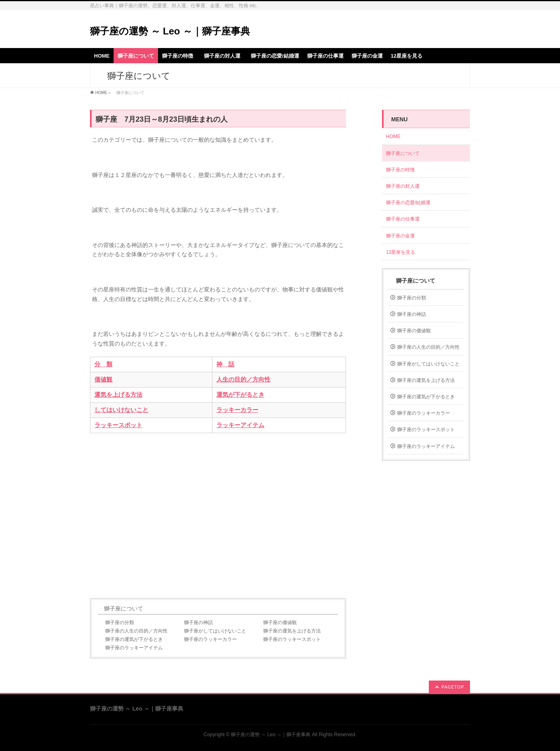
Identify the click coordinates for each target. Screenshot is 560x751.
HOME (101, 93)
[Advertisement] (218, 516)
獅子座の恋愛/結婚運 (408, 203)
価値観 (103, 380)
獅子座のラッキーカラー (210, 639)
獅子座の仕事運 (403, 219)
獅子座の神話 (198, 622)
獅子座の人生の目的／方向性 (136, 631)
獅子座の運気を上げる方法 (292, 631)
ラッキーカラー (237, 410)
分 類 (103, 364)
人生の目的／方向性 (243, 380)
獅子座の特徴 (400, 170)
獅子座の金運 (400, 236)
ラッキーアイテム (240, 425)
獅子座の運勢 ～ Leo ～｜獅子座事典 (170, 31)
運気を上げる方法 (118, 395)
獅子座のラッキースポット (292, 639)
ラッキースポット (118, 425)
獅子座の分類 (120, 622)
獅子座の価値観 (280, 622)
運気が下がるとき (240, 395)
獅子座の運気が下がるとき (134, 639)
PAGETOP (453, 687)
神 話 (225, 364)
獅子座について (124, 608)
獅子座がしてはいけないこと (215, 631)
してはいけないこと (121, 410)
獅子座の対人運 (405, 186)
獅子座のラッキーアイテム (134, 648)
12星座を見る (401, 252)
